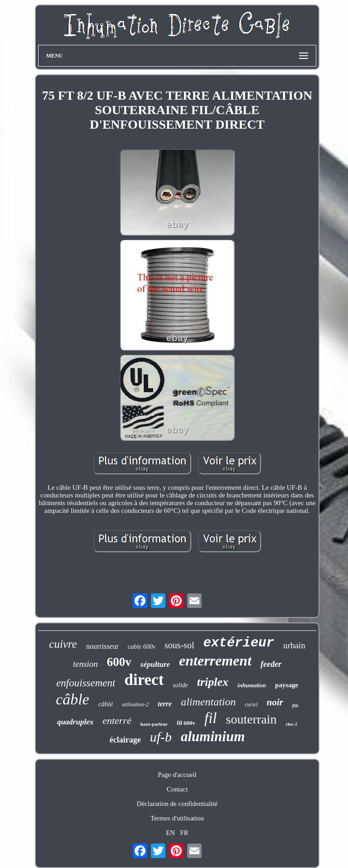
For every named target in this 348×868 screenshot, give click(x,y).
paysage (287, 685)
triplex (213, 682)
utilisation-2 (135, 704)
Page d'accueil (177, 775)
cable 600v (142, 647)
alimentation (208, 702)
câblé (106, 704)
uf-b (161, 737)
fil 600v (186, 723)
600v (119, 662)
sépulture (155, 664)
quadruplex (75, 722)
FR (184, 833)
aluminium (213, 736)
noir (275, 702)
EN (170, 833)
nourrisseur (102, 646)
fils (295, 705)
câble (72, 699)
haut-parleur (154, 724)
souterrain (251, 719)
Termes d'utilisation (177, 818)
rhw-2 (292, 724)
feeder (271, 664)
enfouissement (86, 683)
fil (211, 718)
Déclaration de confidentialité (177, 804)
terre (165, 704)
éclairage (125, 740)
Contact (177, 789)
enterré (117, 721)
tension (85, 664)
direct (144, 680)
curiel (251, 704)
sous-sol (179, 645)
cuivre (63, 644)
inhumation (252, 685)
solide (180, 685)
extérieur (239, 643)
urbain (294, 645)
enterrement (215, 661)
